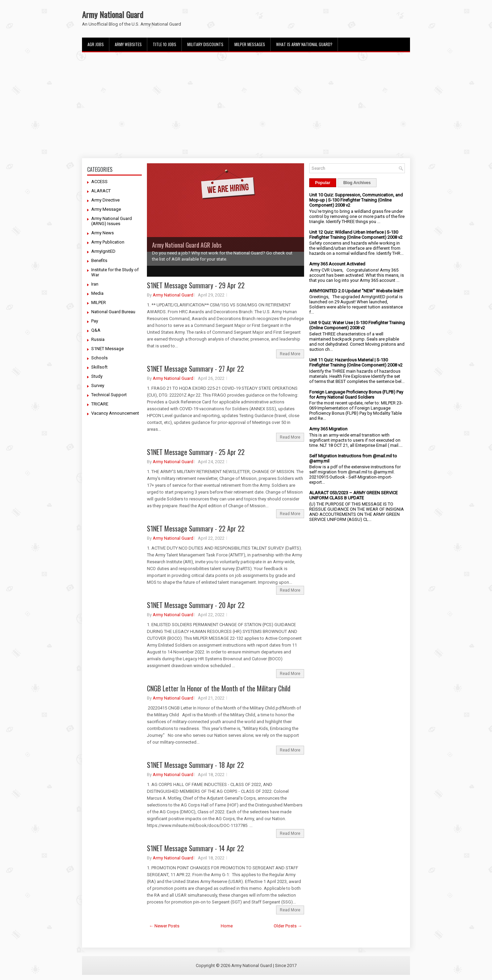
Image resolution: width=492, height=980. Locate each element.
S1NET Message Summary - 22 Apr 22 (196, 528)
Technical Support (109, 395)
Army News (102, 233)
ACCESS (99, 182)
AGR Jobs (96, 44)
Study (97, 376)
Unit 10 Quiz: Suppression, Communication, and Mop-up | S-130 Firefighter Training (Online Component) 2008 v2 (356, 200)
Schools (99, 358)
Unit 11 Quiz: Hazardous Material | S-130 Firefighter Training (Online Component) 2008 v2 (356, 362)
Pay (95, 321)
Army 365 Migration (328, 429)
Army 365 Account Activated (337, 264)
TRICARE (100, 404)
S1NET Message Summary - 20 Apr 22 (196, 605)
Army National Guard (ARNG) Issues (112, 221)
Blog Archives (357, 183)
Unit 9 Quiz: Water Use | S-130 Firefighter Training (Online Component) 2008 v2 (357, 325)
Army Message (106, 209)
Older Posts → (288, 926)
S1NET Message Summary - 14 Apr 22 (195, 848)
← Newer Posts (164, 926)
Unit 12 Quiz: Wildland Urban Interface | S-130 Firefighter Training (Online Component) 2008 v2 (356, 235)
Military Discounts (205, 44)
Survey (98, 385)
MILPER (99, 302)
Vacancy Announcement (115, 413)
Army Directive (105, 200)
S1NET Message (107, 349)
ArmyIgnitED (103, 251)
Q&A (96, 330)
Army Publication (108, 242)
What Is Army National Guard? (304, 44)
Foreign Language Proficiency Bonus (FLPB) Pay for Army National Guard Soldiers (356, 395)
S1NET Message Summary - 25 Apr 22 (196, 452)
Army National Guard (113, 14)
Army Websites (128, 44)
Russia (98, 339)
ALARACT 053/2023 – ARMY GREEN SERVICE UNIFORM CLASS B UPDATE (353, 495)
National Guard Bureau (113, 312)
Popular (323, 183)
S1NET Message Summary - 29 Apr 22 (196, 285)
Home (227, 926)
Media (97, 293)
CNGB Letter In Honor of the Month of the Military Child (219, 688)
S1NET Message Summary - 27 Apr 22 (195, 369)
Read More (290, 354)
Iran (95, 284)
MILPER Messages (250, 44)
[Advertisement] (246, 105)
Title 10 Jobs (165, 44)
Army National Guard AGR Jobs (187, 245)
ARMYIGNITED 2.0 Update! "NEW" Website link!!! (356, 291)
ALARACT (101, 191)
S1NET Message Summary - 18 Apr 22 (195, 765)
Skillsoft (99, 367)
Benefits (99, 260)
